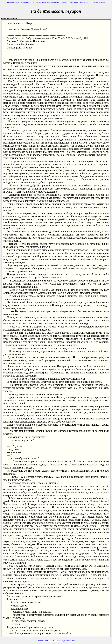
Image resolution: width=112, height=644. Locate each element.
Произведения (100, 2)
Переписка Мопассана (29, 2)
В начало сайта (12, 2)
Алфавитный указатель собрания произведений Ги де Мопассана (66, 2)
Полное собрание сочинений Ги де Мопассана (56, 640)
